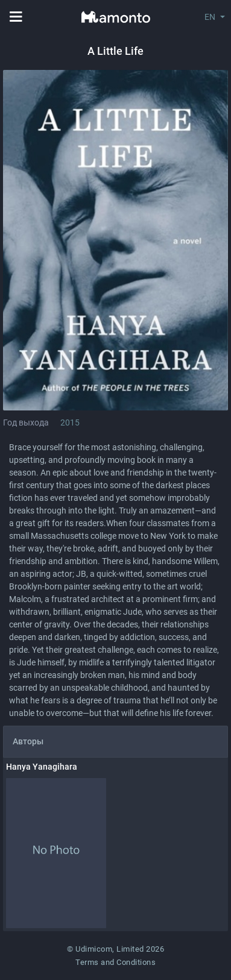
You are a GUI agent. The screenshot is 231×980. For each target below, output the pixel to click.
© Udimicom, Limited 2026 (115, 949)
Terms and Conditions (115, 962)
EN (210, 17)
